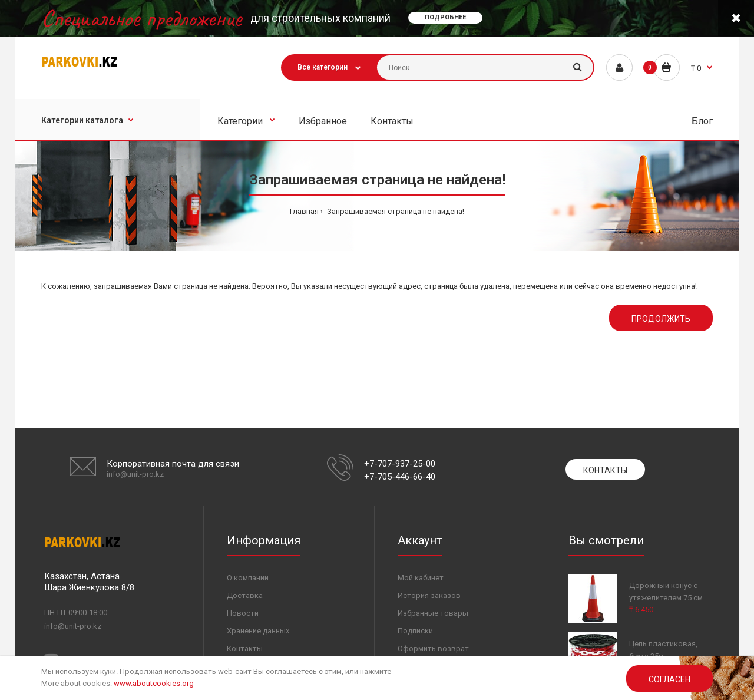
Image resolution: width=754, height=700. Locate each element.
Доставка (245, 595)
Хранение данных (258, 631)
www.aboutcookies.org (154, 683)
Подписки (415, 631)
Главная (304, 211)
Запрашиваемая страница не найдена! (395, 211)
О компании (248, 578)
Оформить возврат (433, 648)
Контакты (605, 470)
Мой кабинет (421, 578)
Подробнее (445, 17)
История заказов (429, 595)
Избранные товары (433, 613)
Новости (243, 613)
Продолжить (661, 319)
